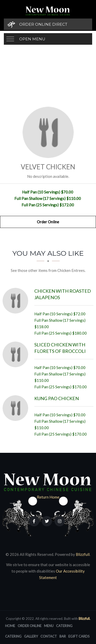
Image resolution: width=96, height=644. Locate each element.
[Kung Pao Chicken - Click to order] (17, 408)
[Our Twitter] (47, 521)
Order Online (48, 222)
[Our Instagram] (60, 521)
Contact (49, 636)
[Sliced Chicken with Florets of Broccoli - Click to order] (17, 354)
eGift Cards (79, 636)
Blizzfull (83, 554)
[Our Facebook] (34, 521)
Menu (49, 626)
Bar (63, 636)
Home (10, 626)
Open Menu (32, 39)
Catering (64, 626)
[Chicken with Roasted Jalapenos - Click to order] (17, 301)
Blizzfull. (84, 619)
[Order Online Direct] (48, 24)
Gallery (31, 636)
